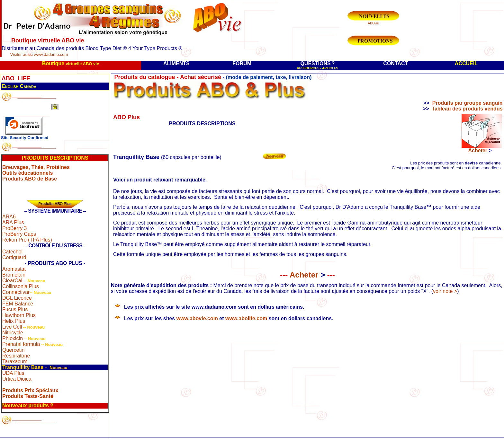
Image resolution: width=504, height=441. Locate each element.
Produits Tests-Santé (28, 396)
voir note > (445, 291)
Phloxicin (13, 338)
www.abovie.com (197, 318)
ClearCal (12, 281)
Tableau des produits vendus (467, 109)
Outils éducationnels (27, 173)
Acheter (480, 150)
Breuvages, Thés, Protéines (36, 167)
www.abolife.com (246, 318)
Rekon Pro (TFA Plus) (27, 240)
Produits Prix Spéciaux (30, 390)
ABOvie (373, 23)
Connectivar (16, 292)
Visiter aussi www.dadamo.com (39, 54)
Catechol (12, 252)
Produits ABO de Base (30, 179)
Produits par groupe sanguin (468, 103)
